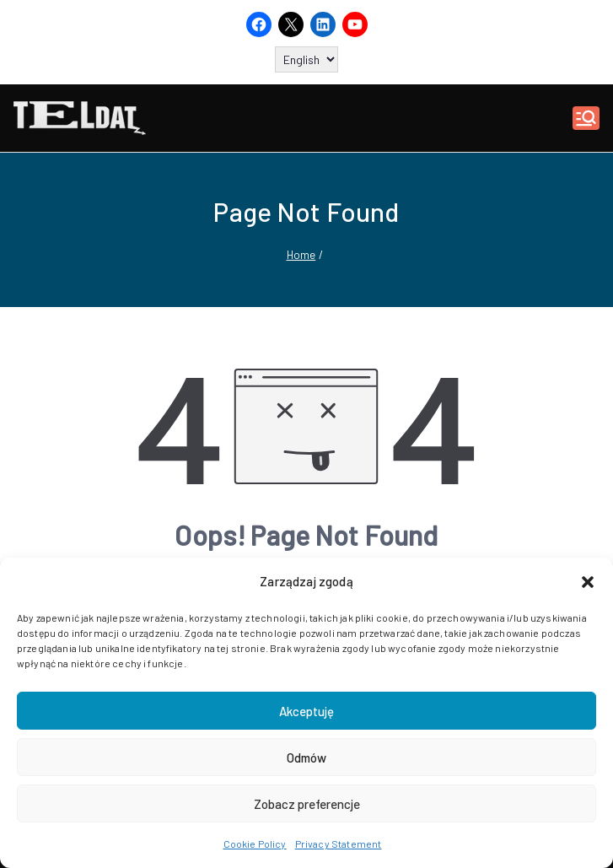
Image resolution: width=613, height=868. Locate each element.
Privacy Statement (339, 844)
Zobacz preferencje (307, 804)
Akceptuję (306, 711)
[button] (588, 582)
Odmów (306, 757)
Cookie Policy (255, 844)
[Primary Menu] (586, 118)
